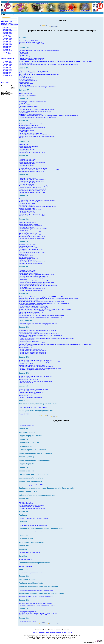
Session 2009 (7, 29)
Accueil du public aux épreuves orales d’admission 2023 (36, 376)
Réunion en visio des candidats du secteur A (33, 351)
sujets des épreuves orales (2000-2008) (31, 42)
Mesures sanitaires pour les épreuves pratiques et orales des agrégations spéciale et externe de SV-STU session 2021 (55, 344)
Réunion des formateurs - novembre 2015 (32, 216)
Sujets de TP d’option (26, 93)
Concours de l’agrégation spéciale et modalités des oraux (37, 275)
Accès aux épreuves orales (27, 159)
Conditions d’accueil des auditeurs (29, 553)
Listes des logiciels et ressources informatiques (33, 308)
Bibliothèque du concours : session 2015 (31, 181)
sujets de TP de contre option (28, 95)
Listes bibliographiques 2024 (28, 394)
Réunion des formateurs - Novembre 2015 (32, 192)
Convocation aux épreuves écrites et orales (32, 253)
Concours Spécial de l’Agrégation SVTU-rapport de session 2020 (39, 334)
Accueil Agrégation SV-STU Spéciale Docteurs (33, 407)
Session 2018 (7, 43)
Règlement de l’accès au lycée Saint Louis (32, 191)
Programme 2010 (24, 85)
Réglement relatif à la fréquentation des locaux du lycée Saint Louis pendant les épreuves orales (48, 65)
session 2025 (7, 54)
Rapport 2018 (23, 287)
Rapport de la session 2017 (27, 260)
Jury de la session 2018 (26, 257)
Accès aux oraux (24, 145)
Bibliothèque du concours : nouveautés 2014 (33, 162)
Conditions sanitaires (25, 566)
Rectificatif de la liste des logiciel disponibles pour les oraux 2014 (39, 170)
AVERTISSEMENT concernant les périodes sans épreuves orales (39, 74)
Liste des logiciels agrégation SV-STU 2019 (32, 284)
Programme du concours (27, 211)
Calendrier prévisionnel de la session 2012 (32, 127)
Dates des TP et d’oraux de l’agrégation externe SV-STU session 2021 (41, 335)
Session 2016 (7, 40)
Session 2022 (7, 49)
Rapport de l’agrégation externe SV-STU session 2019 (36, 311)
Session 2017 (7, 41)
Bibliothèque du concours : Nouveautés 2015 (33, 180)
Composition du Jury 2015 (27, 183)
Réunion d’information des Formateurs (31, 263)
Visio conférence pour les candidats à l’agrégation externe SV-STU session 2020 (44, 315)
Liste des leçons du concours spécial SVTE (32, 343)
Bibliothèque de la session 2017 (29, 224)
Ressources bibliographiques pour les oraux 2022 (34, 370)
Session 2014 (7, 37)
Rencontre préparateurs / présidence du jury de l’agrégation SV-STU (40, 368)
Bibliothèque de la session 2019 (29, 273)
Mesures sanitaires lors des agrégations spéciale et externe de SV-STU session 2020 (45, 309)
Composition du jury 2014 (27, 164)
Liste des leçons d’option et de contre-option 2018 (34, 281)
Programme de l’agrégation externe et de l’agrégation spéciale (38, 286)
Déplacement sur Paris (26, 256)
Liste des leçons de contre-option (29, 341)
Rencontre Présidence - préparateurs (30, 397)
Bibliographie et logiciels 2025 (28, 612)
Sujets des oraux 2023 (26, 383)
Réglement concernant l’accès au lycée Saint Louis (35, 135)
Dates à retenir (23, 230)
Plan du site (42, 633)
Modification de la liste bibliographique (31, 114)
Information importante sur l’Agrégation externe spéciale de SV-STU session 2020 (44, 303)
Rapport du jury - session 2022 (28, 380)
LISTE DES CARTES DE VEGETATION (31, 60)
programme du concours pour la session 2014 (33, 168)
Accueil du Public (24, 414)
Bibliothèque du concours (27, 161)
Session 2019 (7, 45)
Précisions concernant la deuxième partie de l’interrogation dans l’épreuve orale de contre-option (49, 116)
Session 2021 (7, 48)
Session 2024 (7, 72)
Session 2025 (7, 74)
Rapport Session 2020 (26, 346)
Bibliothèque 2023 (25, 378)
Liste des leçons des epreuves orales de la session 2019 (36, 282)
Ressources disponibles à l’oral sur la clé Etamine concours (37, 605)
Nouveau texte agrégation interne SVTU (31, 485)
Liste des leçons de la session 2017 (30, 232)
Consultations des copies (27, 165)
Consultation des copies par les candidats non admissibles (37, 110)
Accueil (12, 15)
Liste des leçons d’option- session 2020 (31, 305)
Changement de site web (27, 425)
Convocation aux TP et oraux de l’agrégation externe (35, 278)
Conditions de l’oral (25, 502)
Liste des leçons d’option (27, 340)
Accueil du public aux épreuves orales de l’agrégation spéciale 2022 (40, 362)
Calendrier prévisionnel (26, 105)
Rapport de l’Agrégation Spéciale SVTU (31, 312)
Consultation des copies (26, 77)
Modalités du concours (26, 84)
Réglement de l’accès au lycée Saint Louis (32, 152)
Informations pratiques (26, 57)
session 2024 (7, 52)
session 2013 (7, 35)
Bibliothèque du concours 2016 (28, 202)
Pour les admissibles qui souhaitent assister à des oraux (36, 590)
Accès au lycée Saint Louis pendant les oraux (33, 73)
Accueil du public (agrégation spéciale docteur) (33, 389)
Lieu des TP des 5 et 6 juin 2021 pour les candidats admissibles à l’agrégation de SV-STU (46, 338)
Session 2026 (7, 75)
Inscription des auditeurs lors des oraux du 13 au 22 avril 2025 (38, 613)
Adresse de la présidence (27, 246)
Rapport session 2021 (26, 348)
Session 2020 (7, 46)
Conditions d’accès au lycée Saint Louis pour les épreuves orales (39, 51)
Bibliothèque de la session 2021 (29, 332)
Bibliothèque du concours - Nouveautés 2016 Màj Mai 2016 (37, 200)
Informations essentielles (27, 79)
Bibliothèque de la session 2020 (29, 300)
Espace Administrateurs (54, 633)
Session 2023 (7, 51)
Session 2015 (7, 38)
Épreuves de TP (24, 52)
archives (6, 28)
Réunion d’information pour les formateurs (32, 508)
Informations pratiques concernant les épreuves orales (36, 111)
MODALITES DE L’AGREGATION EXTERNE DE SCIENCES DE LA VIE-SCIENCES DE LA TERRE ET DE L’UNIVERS (56, 61)
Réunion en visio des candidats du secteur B (33, 352)
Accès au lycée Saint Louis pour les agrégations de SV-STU (37, 330)
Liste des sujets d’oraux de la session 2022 (32, 365)
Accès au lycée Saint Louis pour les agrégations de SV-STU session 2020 (42, 297)
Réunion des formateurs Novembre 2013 (31, 171)
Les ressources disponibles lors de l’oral (31, 573)
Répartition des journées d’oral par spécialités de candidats (37, 136)
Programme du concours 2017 (28, 233)
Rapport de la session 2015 (27, 213)
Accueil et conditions (25, 559)
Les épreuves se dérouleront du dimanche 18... (33, 525)
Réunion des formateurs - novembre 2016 (32, 238)
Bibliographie (23, 76)
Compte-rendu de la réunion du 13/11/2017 (32, 249)
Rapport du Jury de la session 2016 (30, 235)
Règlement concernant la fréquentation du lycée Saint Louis (37, 117)
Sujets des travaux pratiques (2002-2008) (32, 44)
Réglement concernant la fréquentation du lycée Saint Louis (37, 87)
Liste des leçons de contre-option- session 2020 (34, 306)
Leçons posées (24, 132)
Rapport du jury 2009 (25, 63)
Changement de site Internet (28, 622)
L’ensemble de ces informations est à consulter (33, 532)
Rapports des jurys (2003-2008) (29, 41)
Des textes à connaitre (26, 504)
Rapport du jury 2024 (25, 396)
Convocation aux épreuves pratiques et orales (33, 229)
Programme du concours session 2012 (31, 133)
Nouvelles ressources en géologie (29, 507)
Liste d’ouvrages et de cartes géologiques (32, 58)
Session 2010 (7, 31)
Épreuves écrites (24, 54)
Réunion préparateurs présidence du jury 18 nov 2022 (36, 381)
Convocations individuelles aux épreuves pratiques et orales (37, 186)
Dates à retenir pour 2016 (27, 208)
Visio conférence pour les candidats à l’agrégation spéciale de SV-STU (41, 317)
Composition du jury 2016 (27, 203)
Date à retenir (23, 279)
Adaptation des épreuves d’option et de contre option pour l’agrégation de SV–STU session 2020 (49, 298)
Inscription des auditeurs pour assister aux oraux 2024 (36, 603)
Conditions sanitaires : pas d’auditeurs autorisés (34, 518)
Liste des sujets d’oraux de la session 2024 (32, 392)
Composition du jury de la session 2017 (31, 226)
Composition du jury (25, 108)
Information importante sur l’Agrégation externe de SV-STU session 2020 (41, 302)
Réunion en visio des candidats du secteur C (33, 354)
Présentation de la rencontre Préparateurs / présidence (36, 367)
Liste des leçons (24, 82)
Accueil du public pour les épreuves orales (32, 391)
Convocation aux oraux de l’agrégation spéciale (33, 276)
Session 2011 (7, 32)
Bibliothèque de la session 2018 (29, 248)
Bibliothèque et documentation (28, 126)
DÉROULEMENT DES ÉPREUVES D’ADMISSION (35, 71)
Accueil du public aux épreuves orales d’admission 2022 (36, 360)
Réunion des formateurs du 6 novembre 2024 (33, 615)
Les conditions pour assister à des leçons (32, 505)
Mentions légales (67, 633)
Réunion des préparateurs (27, 138)
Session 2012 (7, 34)
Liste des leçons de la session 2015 (30, 187)
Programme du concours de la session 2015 (33, 189)
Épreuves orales (24, 55)
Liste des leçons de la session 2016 (30, 210)
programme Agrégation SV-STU (29, 259)
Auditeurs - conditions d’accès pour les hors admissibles (36, 597)
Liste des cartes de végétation (28, 81)
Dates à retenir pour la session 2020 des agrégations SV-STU (38, 324)
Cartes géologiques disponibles (29, 106)
